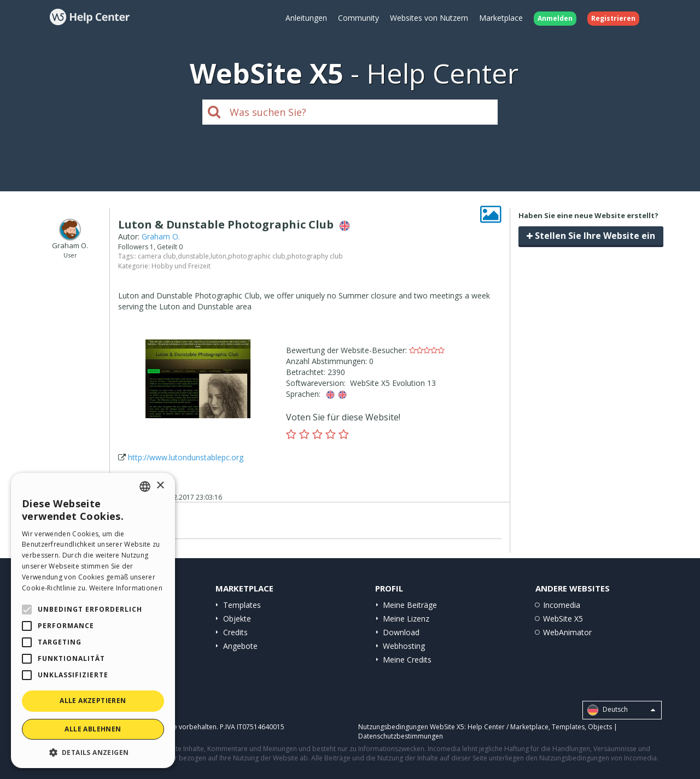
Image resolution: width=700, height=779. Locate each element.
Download (401, 632)
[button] (93, 752)
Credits (235, 632)
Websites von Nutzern (429, 18)
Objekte (237, 619)
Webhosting (404, 646)
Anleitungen (306, 18)
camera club (157, 256)
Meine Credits (407, 660)
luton (218, 256)
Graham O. (161, 236)
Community (358, 18)
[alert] (93, 620)
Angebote (240, 646)
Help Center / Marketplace (508, 727)
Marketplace (501, 18)
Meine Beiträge (410, 605)
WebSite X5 (563, 619)
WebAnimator (567, 632)
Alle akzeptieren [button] (93, 701)
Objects (600, 727)
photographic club (257, 256)
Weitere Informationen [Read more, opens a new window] (126, 588)
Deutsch (621, 710)
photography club (315, 256)
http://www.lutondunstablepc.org (186, 457)
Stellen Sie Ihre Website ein (591, 236)
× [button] (160, 486)
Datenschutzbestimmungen (401, 736)
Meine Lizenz (406, 619)
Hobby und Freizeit (181, 266)
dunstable (193, 256)
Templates (242, 605)
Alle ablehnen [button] (93, 729)
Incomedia (562, 605)
